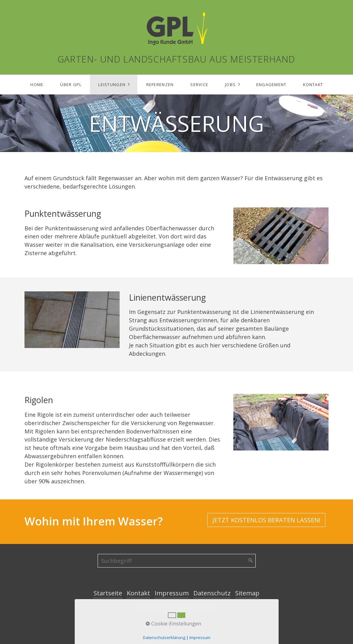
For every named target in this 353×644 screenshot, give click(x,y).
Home (37, 85)
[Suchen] (251, 561)
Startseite (108, 593)
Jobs (230, 85)
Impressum (172, 593)
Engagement (271, 85)
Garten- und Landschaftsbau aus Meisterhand (176, 59)
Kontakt (313, 85)
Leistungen (112, 85)
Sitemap (247, 593)
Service (199, 85)
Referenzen (160, 85)
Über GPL (71, 85)
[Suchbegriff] (177, 561)
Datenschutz (212, 593)
